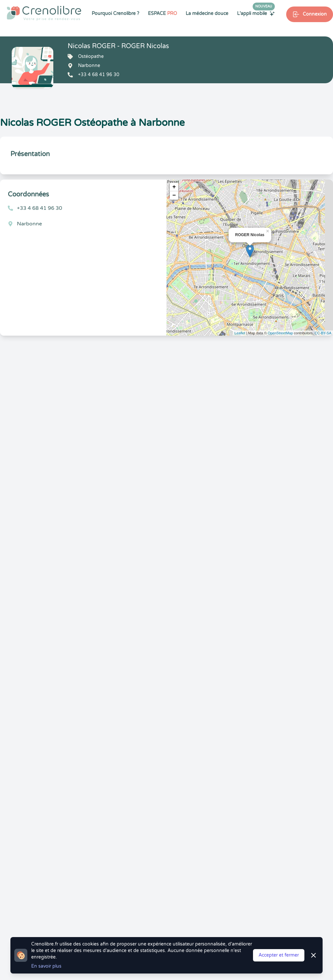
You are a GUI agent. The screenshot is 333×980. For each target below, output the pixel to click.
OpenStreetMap (280, 333)
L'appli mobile (256, 13)
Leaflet (240, 333)
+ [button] (174, 187)
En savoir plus (46, 966)
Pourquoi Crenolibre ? (115, 13)
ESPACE (162, 13)
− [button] (174, 195)
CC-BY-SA (323, 333)
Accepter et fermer (279, 955)
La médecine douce (207, 13)
